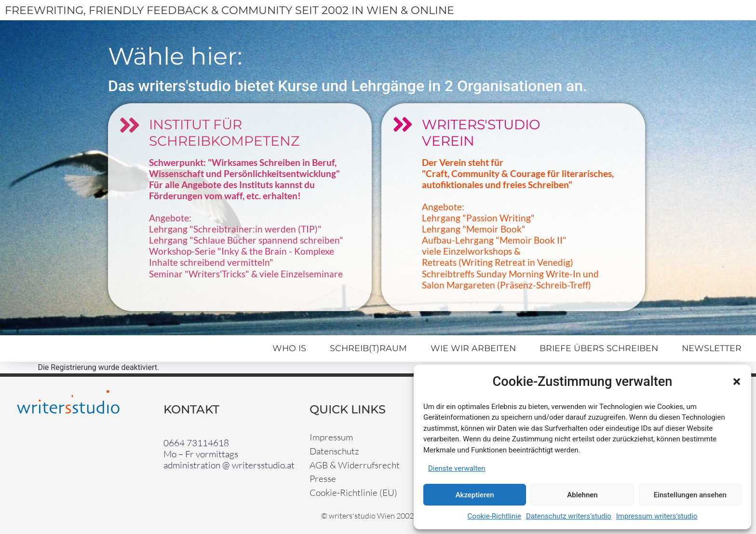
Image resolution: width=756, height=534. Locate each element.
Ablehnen (582, 495)
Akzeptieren (475, 495)
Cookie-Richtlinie (494, 516)
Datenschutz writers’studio (569, 516)
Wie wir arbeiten (473, 348)
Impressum (331, 437)
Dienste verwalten (457, 468)
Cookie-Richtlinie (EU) (353, 493)
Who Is (289, 348)
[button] (737, 382)
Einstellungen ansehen (690, 495)
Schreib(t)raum (368, 348)
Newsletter (712, 348)
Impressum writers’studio (657, 516)
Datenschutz (334, 451)
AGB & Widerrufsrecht (355, 465)
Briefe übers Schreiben (599, 348)
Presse (323, 479)
